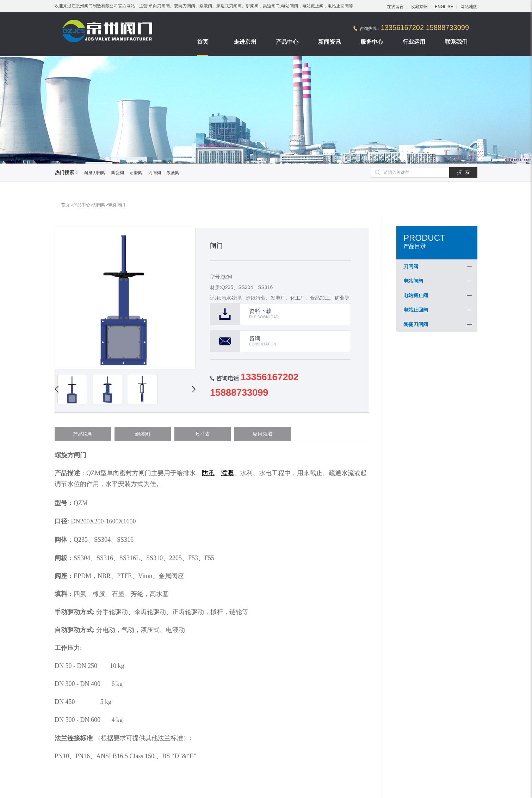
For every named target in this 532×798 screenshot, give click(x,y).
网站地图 (469, 7)
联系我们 (456, 42)
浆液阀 (173, 173)
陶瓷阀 (118, 173)
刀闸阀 (155, 173)
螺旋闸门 (117, 205)
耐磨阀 (136, 173)
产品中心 (287, 42)
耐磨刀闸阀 (95, 173)
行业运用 (414, 42)
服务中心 (372, 42)
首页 (203, 42)
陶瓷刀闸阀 (416, 324)
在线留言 (395, 7)
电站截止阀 (416, 295)
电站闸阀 (413, 281)
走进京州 (245, 42)
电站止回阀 (416, 310)
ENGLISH (444, 7)
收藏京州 (419, 7)
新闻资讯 (329, 42)
